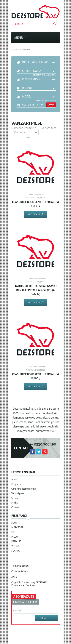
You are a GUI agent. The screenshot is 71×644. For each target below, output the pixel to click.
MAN (14, 523)
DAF (14, 532)
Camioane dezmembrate (23, 489)
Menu (20, 38)
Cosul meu (55, 45)
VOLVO (15, 546)
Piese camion (31, 79)
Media (14, 503)
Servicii (15, 498)
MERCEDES (17, 528)
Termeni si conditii (20, 566)
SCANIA (15, 551)
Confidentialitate (20, 571)
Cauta (51, 105)
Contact (15, 507)
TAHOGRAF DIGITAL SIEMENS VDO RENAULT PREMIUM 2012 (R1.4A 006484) (36, 290)
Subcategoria (32, 71)
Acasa (14, 480)
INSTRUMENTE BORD (35, 62)
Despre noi (17, 484)
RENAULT (28, 88)
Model (27, 97)
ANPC (14, 577)
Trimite (45, 618)
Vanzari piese (18, 494)
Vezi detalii (34, 214)
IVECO (15, 537)
